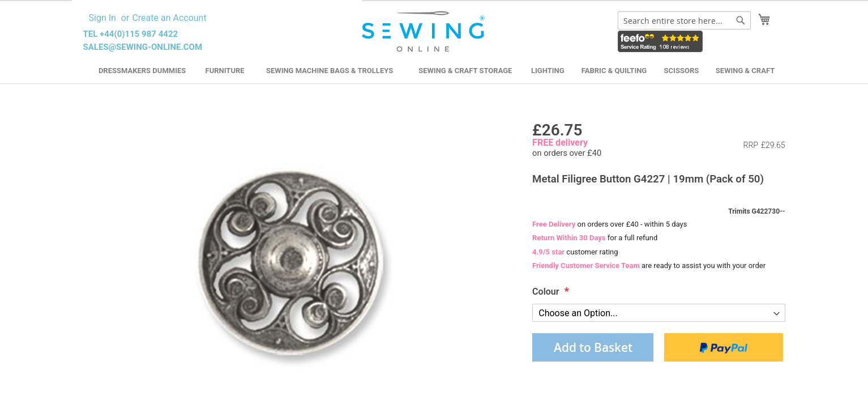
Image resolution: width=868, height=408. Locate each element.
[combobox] (684, 20)
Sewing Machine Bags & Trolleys (330, 71)
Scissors (682, 71)
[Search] (741, 20)
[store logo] (425, 32)
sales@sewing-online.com (143, 47)
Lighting (548, 71)
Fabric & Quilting (614, 71)
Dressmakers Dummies (142, 71)
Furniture (225, 71)
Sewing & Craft (745, 71)
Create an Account (169, 18)
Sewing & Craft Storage (465, 71)
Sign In (102, 18)
